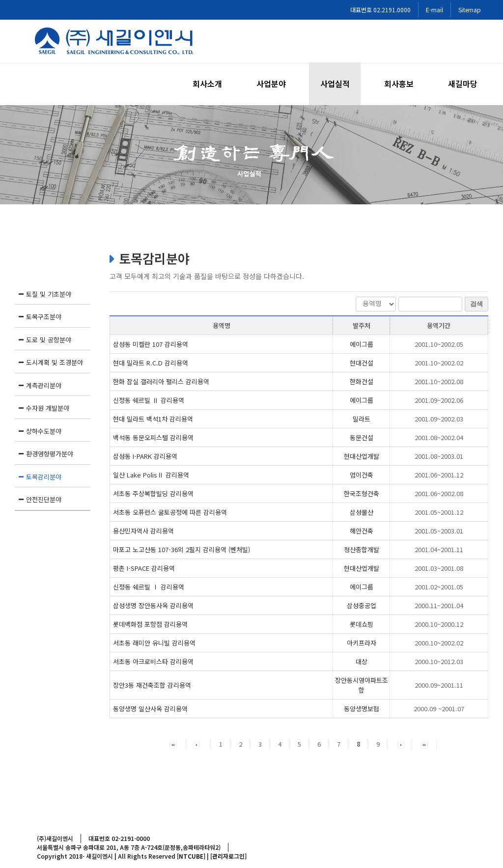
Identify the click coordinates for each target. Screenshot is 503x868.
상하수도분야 (44, 431)
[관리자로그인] (228, 856)
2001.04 (439, 549)
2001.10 (439, 344)
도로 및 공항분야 (49, 340)
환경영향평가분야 (50, 454)
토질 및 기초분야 (49, 294)
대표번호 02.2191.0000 (380, 10)
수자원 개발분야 (48, 408)
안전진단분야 (44, 499)
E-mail (434, 10)
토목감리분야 (44, 477)
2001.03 (439, 568)
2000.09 (439, 685)
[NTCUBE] (191, 856)
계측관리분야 (44, 385)
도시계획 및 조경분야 (55, 362)
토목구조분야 (44, 317)
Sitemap (470, 10)
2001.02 (439, 587)
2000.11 (439, 605)
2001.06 (439, 475)
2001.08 (439, 437)
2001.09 (439, 400)
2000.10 (439, 624)
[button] (173, 744)
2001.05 (439, 512)
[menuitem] (213, 84)
